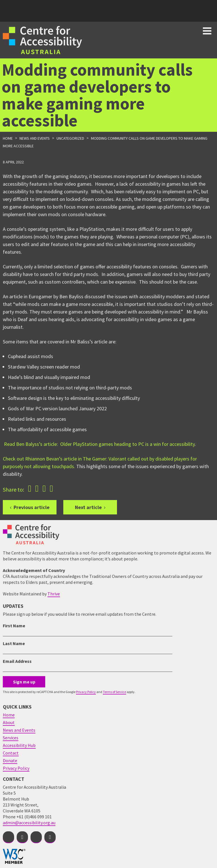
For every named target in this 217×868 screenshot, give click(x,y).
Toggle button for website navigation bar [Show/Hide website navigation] (207, 31)
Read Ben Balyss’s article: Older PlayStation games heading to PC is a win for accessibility (99, 444)
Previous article (32, 507)
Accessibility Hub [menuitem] (19, 745)
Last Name (14, 643)
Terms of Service (114, 692)
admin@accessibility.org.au (29, 823)
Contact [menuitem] (11, 753)
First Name (14, 626)
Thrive (54, 594)
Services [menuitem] (11, 738)
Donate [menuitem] (10, 760)
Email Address (17, 661)
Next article (88, 507)
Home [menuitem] (9, 715)
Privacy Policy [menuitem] (16, 768)
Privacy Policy (86, 692)
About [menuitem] (9, 722)
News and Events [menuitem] (19, 730)
